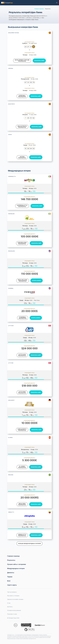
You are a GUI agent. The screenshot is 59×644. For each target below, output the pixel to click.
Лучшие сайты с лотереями (17, 564)
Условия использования (14, 610)
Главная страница (39, 9)
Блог (9, 581)
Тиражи (10, 577)
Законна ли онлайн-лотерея (15, 599)
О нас (9, 603)
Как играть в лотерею (13, 596)
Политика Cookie (12, 614)
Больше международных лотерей (29, 544)
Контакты (10, 607)
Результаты (11, 560)
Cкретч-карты (12, 585)
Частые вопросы (12, 592)
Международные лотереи (16, 568)
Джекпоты (11, 573)
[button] (57, 3)
